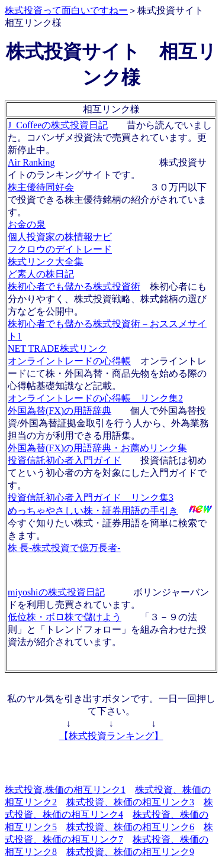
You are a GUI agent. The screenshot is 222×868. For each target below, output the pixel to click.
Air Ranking (31, 162)
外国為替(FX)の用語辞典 (59, 411)
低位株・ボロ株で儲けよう (65, 617)
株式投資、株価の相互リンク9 (130, 852)
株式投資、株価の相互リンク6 (130, 827)
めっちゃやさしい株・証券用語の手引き (93, 511)
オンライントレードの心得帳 (69, 361)
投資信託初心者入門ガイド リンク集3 (91, 498)
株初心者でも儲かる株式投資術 (74, 286)
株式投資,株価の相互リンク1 (65, 790)
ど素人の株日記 (41, 274)
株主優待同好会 (41, 187)
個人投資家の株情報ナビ (60, 237)
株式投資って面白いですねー (66, 10)
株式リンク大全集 (46, 262)
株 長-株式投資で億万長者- (64, 548)
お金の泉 (27, 224)
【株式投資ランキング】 (111, 736)
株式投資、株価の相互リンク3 (130, 802)
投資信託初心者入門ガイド (65, 460)
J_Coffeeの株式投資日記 (58, 125)
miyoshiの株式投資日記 (56, 592)
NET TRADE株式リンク (57, 349)
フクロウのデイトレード (60, 249)
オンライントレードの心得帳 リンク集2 (95, 398)
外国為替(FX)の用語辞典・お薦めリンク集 (97, 448)
